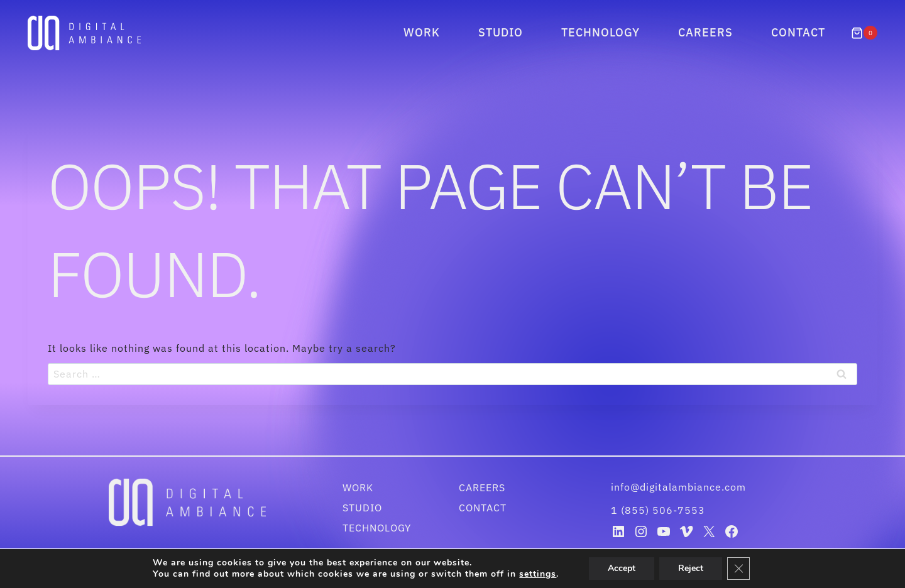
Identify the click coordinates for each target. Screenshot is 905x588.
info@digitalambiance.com (680, 487)
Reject (698, 569)
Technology (601, 32)
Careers (705, 32)
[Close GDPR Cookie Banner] (746, 569)
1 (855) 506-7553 (658, 510)
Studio (501, 32)
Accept (627, 569)
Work (422, 32)
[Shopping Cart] (864, 33)
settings (541, 574)
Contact (798, 32)
